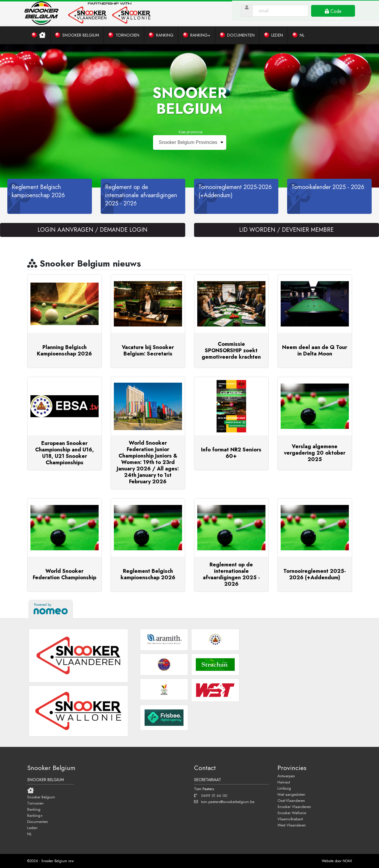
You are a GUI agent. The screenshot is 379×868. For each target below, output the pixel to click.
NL (30, 834)
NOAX (347, 861)
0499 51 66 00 (211, 795)
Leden (32, 828)
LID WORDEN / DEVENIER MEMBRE (286, 230)
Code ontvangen (337, 15)
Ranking (34, 809)
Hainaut (284, 782)
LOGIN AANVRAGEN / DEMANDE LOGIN (92, 230)
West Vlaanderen (292, 825)
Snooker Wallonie (292, 813)
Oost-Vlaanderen (291, 800)
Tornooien (35, 803)
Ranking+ (35, 815)
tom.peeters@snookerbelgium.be (224, 802)
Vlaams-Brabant (290, 819)
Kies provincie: (191, 132)
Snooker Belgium (41, 797)
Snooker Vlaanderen (294, 807)
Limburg (284, 788)
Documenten (38, 821)
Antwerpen (286, 776)
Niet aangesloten (291, 794)
